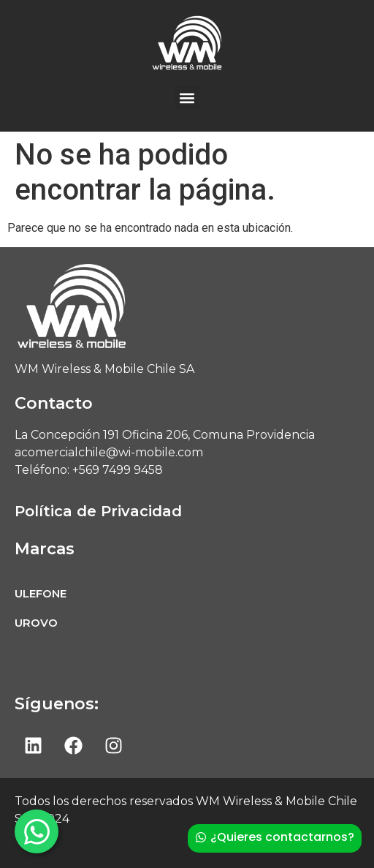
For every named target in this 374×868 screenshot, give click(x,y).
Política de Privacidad (98, 511)
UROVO (36, 623)
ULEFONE (41, 593)
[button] (187, 98)
